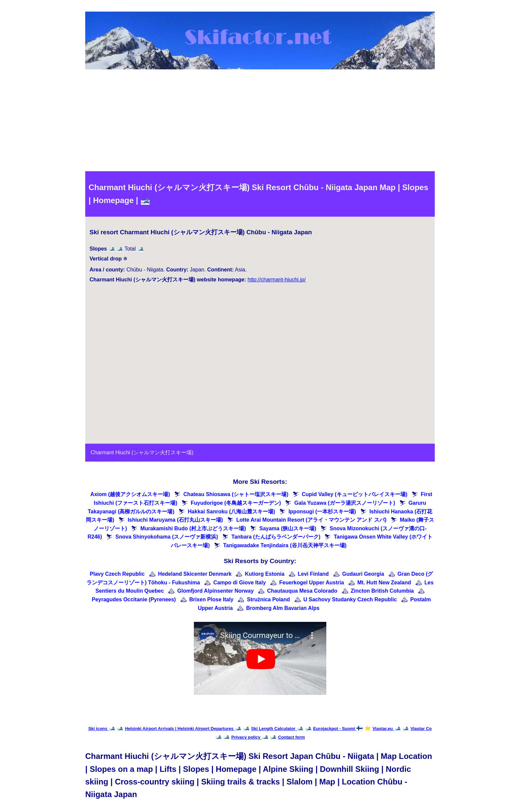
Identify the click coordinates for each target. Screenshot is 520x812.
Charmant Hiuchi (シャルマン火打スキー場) (142, 452)
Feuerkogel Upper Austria (312, 583)
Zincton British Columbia (382, 591)
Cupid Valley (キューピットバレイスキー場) (355, 494)
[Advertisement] (260, 121)
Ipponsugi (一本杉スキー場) (322, 512)
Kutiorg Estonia (264, 574)
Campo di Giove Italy (239, 583)
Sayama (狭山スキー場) (288, 528)
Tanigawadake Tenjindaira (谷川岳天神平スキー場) (285, 545)
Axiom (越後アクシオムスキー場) (130, 494)
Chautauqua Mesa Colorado (302, 591)
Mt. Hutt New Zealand (384, 583)
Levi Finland (313, 574)
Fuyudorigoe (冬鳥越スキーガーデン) (236, 503)
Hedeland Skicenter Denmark (195, 574)
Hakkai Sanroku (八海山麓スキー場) (231, 512)
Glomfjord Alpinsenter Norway (216, 591)
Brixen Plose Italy (211, 599)
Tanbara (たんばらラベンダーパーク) (276, 537)
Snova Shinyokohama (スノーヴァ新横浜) (167, 537)
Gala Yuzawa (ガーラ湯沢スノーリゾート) (345, 503)
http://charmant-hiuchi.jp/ (276, 280)
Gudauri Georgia (363, 574)
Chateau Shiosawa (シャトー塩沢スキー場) (236, 494)
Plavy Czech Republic (117, 574)
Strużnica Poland (268, 599)
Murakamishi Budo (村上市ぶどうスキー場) (193, 528)
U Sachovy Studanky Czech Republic (350, 599)
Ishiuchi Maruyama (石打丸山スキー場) (175, 520)
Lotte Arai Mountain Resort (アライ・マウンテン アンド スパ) (312, 520)
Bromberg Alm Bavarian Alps (283, 608)
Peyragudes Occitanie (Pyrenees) (134, 599)
